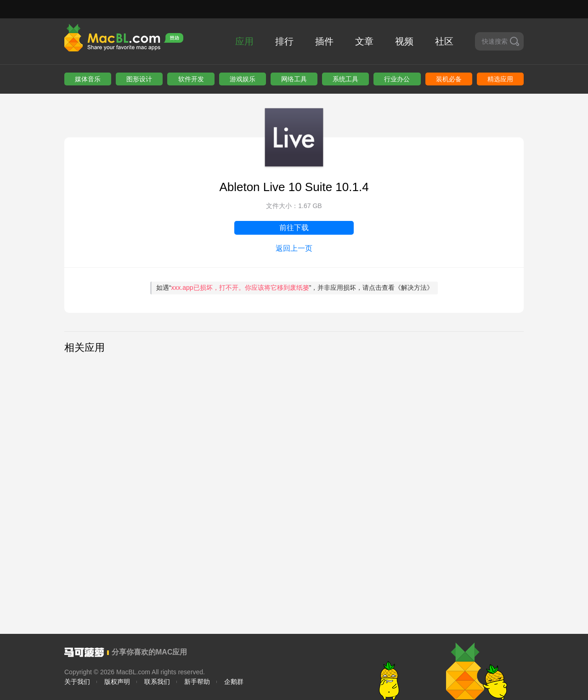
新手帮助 (197, 682)
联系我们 (157, 682)
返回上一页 (294, 248)
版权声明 (117, 682)
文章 (364, 41)
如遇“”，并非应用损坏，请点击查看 (295, 288)
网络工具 (294, 79)
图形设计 (139, 79)
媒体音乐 (88, 79)
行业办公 (397, 79)
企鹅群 (234, 682)
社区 (444, 41)
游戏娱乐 (243, 79)
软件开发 (191, 79)
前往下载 (294, 228)
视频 (404, 41)
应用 (244, 41)
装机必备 (449, 79)
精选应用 (500, 79)
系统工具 (345, 79)
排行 (284, 41)
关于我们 (77, 682)
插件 (324, 41)
